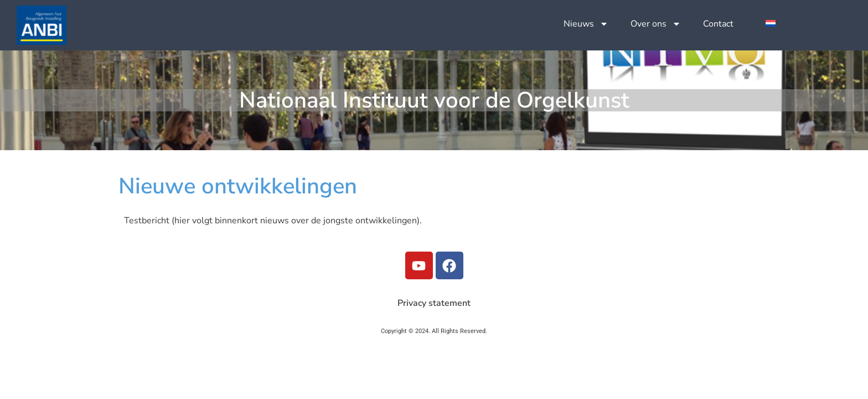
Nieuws (586, 24)
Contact (718, 24)
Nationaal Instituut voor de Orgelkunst (434, 100)
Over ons (656, 24)
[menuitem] (771, 23)
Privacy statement (434, 303)
